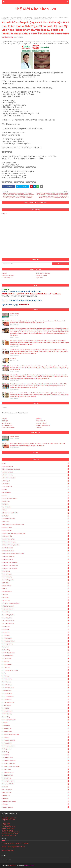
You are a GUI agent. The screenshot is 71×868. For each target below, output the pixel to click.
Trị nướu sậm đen (36, 743)
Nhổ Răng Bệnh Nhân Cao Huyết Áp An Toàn (36, 533)
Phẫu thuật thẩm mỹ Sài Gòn (36, 568)
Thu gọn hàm (36, 632)
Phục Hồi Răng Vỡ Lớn (36, 580)
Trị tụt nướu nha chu (36, 772)
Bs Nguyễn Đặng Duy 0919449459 (36, 469)
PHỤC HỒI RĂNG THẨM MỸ (43, 425)
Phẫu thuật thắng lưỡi (36, 557)
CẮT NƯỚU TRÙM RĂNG (8, 428)
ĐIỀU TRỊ (36, 495)
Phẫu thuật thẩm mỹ (36, 559)
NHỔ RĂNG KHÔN (7, 423)
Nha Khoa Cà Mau (36, 527)
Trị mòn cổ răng (36, 705)
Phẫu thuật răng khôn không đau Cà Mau (36, 554)
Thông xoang (36, 629)
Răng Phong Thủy (36, 586)
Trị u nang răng (36, 778)
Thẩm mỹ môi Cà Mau (36, 609)
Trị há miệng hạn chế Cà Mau (36, 670)
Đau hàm (36, 490)
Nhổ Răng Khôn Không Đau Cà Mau (36, 545)
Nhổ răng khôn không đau (36, 542)
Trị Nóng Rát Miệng (36, 731)
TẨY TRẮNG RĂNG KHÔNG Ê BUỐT (36, 603)
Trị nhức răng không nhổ (36, 720)
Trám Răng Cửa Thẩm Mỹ (36, 641)
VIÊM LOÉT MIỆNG (36, 793)
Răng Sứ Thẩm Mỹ (36, 592)
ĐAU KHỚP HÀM (36, 492)
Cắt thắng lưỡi (36, 481)
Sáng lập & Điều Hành (8, 820)
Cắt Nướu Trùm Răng (36, 475)
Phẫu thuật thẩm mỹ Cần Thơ (36, 565)
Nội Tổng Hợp (6, 825)
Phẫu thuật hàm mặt (36, 548)
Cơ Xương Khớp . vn (7, 278)
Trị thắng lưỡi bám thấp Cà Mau (36, 766)
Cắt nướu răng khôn (36, 472)
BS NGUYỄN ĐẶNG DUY (9, 818)
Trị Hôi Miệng (36, 676)
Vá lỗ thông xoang (36, 790)
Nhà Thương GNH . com (9, 835)
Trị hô (36, 673)
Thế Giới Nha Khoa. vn (36, 624)
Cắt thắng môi (36, 484)
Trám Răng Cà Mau (36, 638)
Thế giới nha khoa (36, 618)
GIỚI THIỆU (5, 421)
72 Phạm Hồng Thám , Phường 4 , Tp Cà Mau (15, 843)
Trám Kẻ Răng (36, 635)
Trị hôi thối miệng (36, 679)
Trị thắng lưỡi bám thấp (36, 763)
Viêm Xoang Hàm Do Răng (36, 801)
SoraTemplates (12, 865)
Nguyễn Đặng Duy (7, 37)
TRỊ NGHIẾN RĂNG (36, 714)
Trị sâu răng (36, 752)
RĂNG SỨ (36, 589)
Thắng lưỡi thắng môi (36, 606)
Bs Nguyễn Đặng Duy (36, 466)
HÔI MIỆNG (39, 428)
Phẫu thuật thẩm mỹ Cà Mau (36, 562)
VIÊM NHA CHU (36, 796)
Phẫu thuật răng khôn (36, 551)
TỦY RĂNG (36, 787)
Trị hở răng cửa (36, 682)
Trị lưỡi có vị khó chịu (36, 702)
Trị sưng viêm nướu (36, 758)
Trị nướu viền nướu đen (36, 746)
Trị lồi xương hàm (36, 694)
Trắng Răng (36, 647)
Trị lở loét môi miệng (36, 696)
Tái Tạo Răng (36, 597)
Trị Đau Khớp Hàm (36, 664)
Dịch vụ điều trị (14, 314)
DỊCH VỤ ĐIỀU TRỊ (41, 421)
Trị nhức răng (36, 717)
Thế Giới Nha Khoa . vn (36, 9)
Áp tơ (36, 463)
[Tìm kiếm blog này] (27, 264)
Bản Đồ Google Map (8, 850)
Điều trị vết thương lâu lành (36, 498)
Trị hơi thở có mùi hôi (36, 688)
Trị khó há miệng (36, 691)
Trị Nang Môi (36, 708)
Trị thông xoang (36, 769)
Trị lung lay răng (36, 699)
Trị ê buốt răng (36, 667)
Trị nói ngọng (36, 726)
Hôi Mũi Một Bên (36, 507)
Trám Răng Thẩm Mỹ (36, 644)
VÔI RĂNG (36, 804)
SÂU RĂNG (36, 594)
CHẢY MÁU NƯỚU (36, 487)
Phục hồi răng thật (36, 577)
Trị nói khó (36, 723)
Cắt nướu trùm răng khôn (36, 478)
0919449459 (21, 847)
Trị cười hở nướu (36, 659)
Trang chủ (4, 17)
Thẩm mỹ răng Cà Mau (36, 615)
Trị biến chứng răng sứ (36, 653)
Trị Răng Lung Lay (36, 749)
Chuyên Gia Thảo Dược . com (11, 832)
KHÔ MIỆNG (36, 516)
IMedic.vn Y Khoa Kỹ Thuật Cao (36, 513)
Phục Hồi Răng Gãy (36, 574)
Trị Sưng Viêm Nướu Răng (36, 761)
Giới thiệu (13, 359)
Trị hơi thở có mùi (36, 685)
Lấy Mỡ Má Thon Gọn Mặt (36, 519)
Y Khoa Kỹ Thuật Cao (36, 807)
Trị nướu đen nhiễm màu (36, 740)
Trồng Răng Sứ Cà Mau (36, 784)
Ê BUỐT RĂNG (36, 501)
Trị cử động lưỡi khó (36, 656)
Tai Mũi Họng (6, 823)
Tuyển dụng (39, 278)
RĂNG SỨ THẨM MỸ (41, 423)
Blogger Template (29, 865)
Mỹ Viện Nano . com (41, 275)
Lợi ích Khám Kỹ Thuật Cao (43, 273)
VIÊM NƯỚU (36, 798)
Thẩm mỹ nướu (36, 612)
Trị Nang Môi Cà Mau (36, 711)
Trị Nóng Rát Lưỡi (36, 729)
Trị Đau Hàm (36, 661)
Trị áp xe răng (36, 650)
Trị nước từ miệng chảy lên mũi (36, 734)
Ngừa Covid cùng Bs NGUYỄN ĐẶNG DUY (36, 525)
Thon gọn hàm (36, 627)
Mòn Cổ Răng (36, 522)
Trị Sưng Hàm (36, 755)
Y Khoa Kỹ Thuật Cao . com (10, 834)
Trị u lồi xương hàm (36, 775)
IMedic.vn (39, 419)
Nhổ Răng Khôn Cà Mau (36, 539)
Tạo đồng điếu (36, 600)
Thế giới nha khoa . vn (8, 275)
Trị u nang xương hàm (36, 781)
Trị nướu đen (36, 737)
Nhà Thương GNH (36, 530)
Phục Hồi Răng (36, 571)
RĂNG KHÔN (36, 583)
